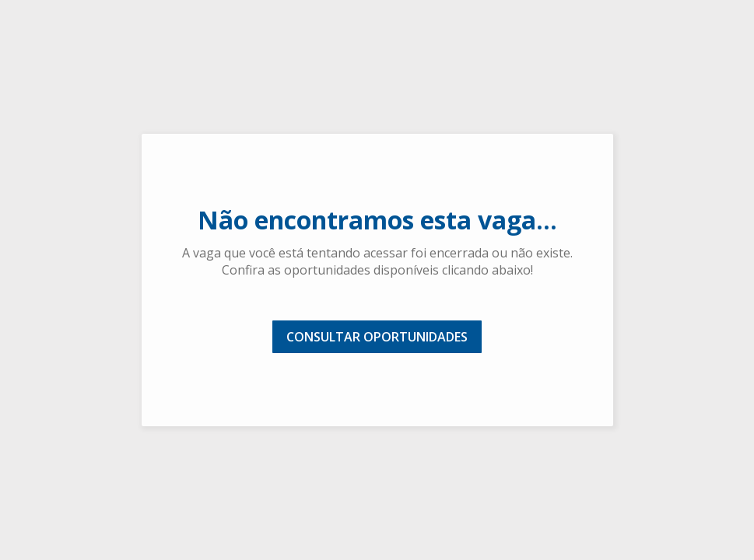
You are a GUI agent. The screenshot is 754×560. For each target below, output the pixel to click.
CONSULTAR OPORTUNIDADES (377, 337)
